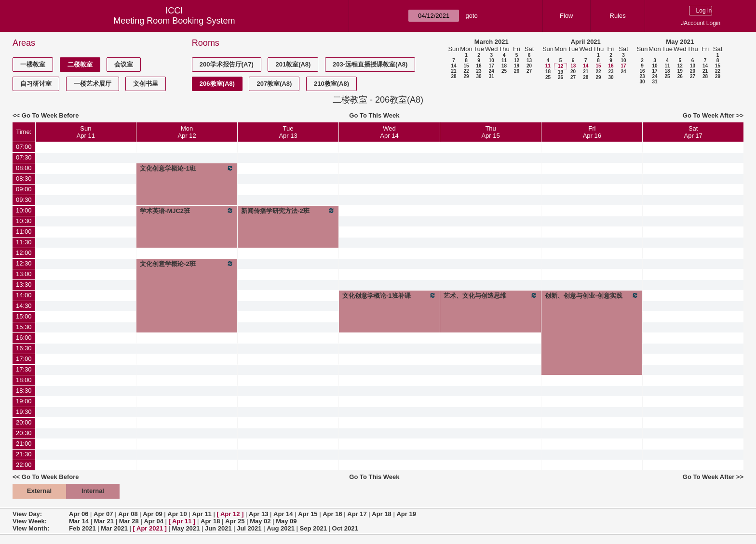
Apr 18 (381, 514)
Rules (618, 16)
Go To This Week (374, 115)
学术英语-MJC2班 (187, 211)
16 (479, 66)
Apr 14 (283, 514)
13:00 (24, 274)
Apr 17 (357, 514)
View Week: (30, 521)
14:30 (24, 306)
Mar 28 (129, 521)
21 (453, 71)
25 (504, 71)
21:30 (24, 454)
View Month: (31, 528)
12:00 (24, 253)
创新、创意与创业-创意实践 (592, 295)
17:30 (24, 369)
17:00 (24, 359)
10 (492, 60)
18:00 (24, 380)
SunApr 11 (86, 132)
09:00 (24, 189)
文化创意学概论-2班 (187, 264)
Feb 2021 (82, 528)
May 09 (286, 521)
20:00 (24, 422)
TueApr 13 (288, 132)
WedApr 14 (389, 132)
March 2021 (492, 42)
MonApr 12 (187, 132)
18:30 (24, 391)
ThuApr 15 (490, 132)
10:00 (24, 210)
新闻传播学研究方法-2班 (288, 211)
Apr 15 (308, 514)
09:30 (24, 200)
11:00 (24, 232)
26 (517, 71)
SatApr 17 (693, 132)
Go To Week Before (50, 115)
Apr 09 (152, 514)
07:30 (24, 157)
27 (529, 71)
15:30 (24, 327)
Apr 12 (230, 514)
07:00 (24, 147)
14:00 (24, 295)
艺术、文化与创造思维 (491, 295)
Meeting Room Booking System (174, 21)
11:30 (24, 242)
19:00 (24, 401)
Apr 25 (235, 521)
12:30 (24, 263)
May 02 (260, 521)
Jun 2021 (218, 528)
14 (453, 66)
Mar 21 (104, 521)
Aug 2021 (281, 528)
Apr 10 (177, 514)
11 (504, 60)
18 (504, 66)
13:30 (24, 285)
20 (529, 66)
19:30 (24, 412)
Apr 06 (79, 514)
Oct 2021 (345, 528)
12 (517, 60)
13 (529, 60)
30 (479, 76)
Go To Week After (709, 115)
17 (492, 66)
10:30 (24, 221)
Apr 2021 (150, 528)
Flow (566, 16)
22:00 (24, 465)
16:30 (24, 348)
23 (479, 71)
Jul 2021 (249, 528)
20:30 (24, 433)
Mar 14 (79, 521)
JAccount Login (701, 23)
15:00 (24, 316)
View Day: (27, 514)
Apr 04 (153, 521)
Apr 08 (128, 514)
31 (492, 76)
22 (466, 71)
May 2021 (680, 42)
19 (517, 66)
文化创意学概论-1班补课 (389, 295)
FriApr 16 (592, 132)
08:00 (24, 168)
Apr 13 (258, 514)
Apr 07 (103, 514)
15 (466, 66)
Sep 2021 (313, 528)
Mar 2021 (114, 528)
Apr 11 (202, 514)
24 (492, 71)
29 (466, 76)
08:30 (24, 179)
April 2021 (586, 42)
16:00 (24, 338)
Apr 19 (406, 514)
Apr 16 (332, 514)
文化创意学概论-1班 (187, 168)
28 (453, 76)
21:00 (24, 444)
